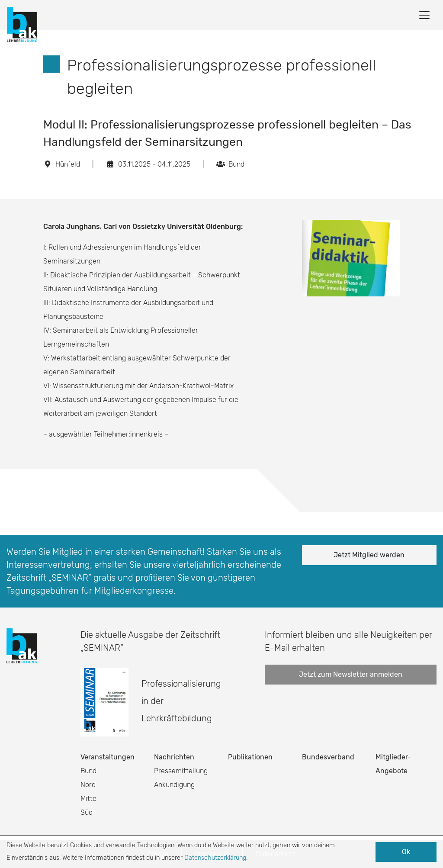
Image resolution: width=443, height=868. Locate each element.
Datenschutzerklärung (215, 858)
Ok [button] (406, 852)
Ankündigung (174, 785)
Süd (87, 812)
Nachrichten (174, 757)
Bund (88, 771)
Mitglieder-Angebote (393, 764)
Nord (88, 785)
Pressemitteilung (181, 771)
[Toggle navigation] (424, 15)
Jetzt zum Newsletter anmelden (351, 674)
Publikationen (250, 757)
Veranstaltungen (108, 757)
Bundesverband (328, 757)
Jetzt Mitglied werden (369, 555)
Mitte (88, 799)
